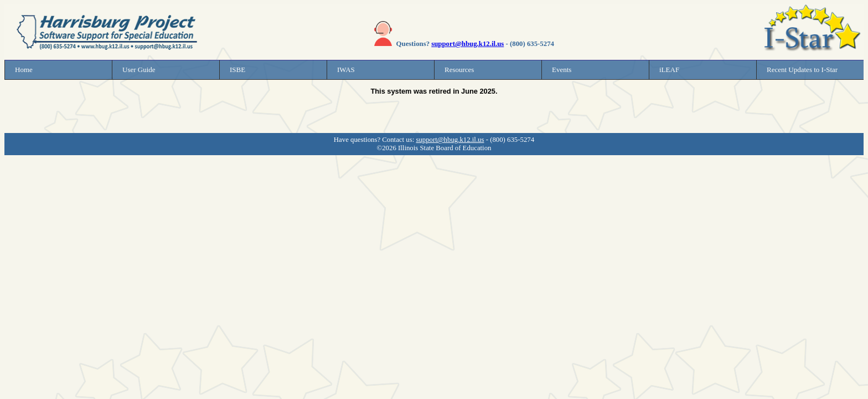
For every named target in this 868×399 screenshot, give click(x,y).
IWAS (346, 70)
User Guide (139, 70)
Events (562, 70)
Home (24, 70)
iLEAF (669, 70)
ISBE (237, 70)
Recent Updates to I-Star (802, 70)
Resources (459, 70)
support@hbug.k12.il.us (467, 44)
